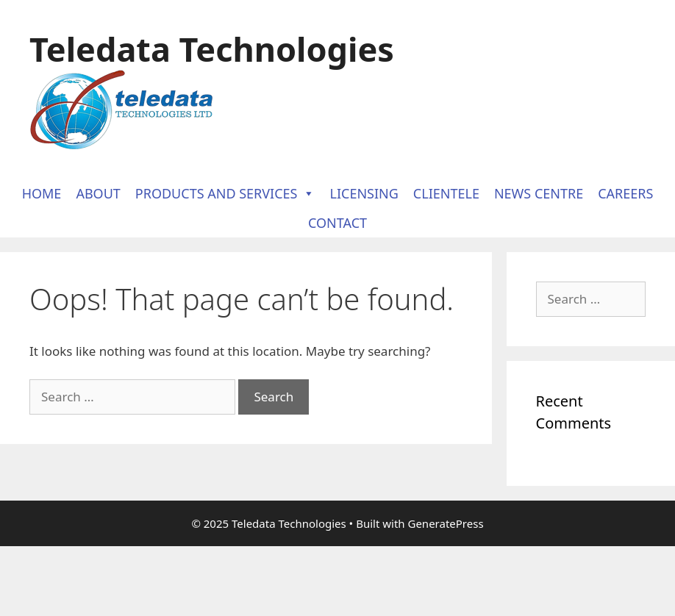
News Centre (539, 193)
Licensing (364, 193)
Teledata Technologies (212, 49)
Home (42, 193)
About (98, 193)
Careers (625, 193)
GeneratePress (445, 523)
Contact (337, 223)
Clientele (446, 193)
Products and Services (225, 193)
